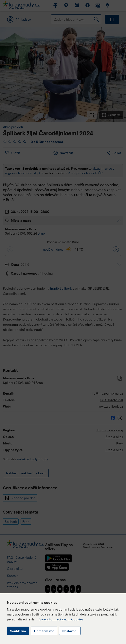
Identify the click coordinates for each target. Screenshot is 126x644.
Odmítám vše (44, 631)
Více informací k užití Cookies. (62, 619)
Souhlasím (18, 631)
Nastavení (70, 631)
